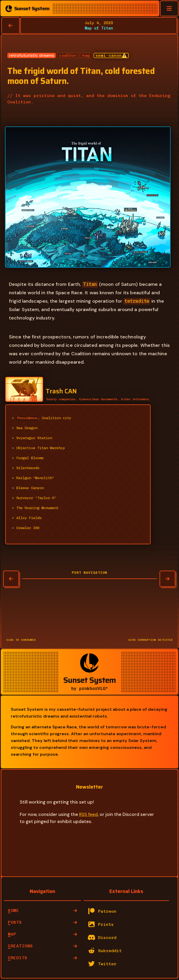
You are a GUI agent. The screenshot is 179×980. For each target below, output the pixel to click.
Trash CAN (61, 391)
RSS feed (88, 814)
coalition (68, 55)
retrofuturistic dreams (32, 55)
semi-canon (109, 55)
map (86, 55)
